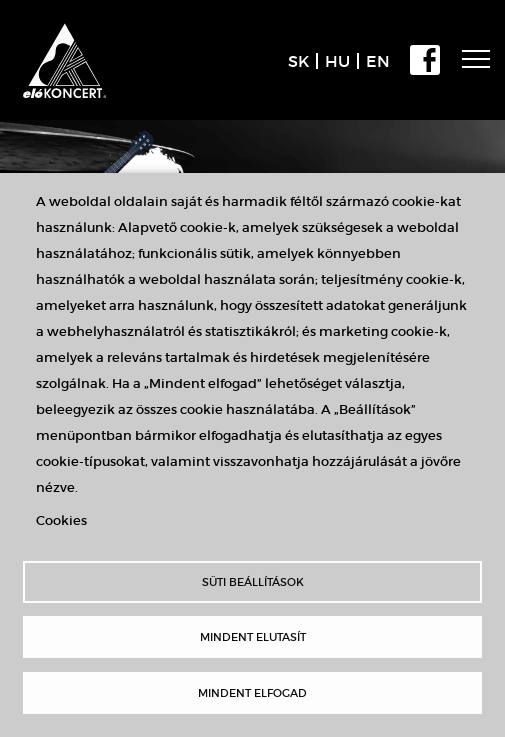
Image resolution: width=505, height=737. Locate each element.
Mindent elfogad (252, 693)
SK (298, 61)
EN (378, 61)
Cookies (61, 520)
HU (337, 61)
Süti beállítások (253, 582)
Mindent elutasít (253, 637)
